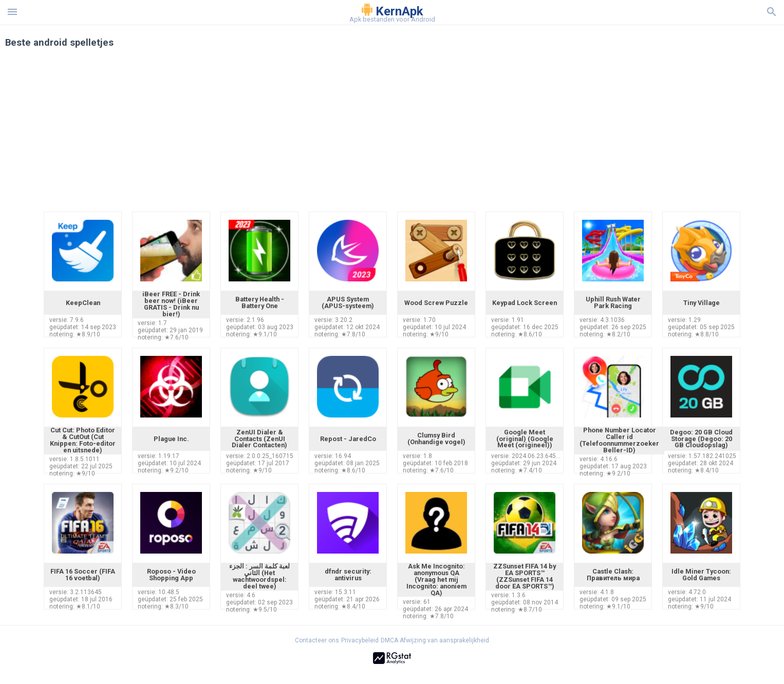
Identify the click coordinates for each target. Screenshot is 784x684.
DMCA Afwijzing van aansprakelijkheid (435, 640)
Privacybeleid (360, 640)
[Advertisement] (454, 135)
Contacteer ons (317, 640)
